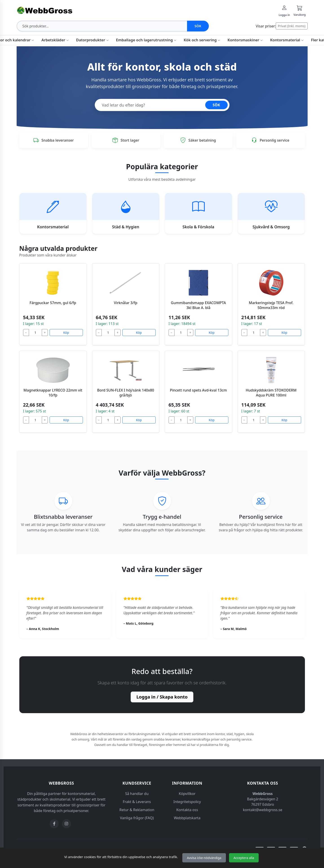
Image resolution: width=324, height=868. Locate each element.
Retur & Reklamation (137, 810)
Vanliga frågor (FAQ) (137, 818)
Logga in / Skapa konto (162, 697)
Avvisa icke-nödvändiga (204, 858)
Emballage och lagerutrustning (146, 40)
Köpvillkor (187, 794)
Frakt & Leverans (137, 802)
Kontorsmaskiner (245, 40)
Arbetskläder (55, 40)
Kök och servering (202, 40)
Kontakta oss (187, 810)
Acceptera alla (244, 858)
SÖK (216, 105)
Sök (198, 26)
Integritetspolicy (187, 802)
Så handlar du (137, 794)
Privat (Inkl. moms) (292, 26)
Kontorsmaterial (287, 40)
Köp (66, 333)
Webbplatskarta (187, 818)
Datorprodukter (93, 40)
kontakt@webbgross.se (263, 810)
